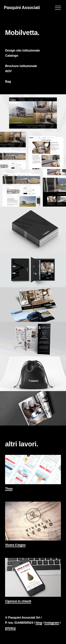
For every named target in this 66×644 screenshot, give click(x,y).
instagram (52, 623)
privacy (10, 628)
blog (39, 623)
